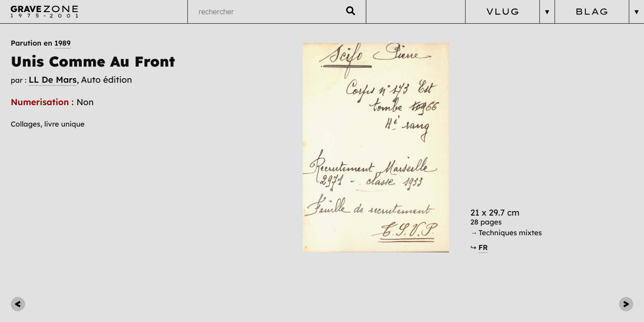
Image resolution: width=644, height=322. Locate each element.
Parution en (41, 43)
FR (483, 248)
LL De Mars (53, 80)
